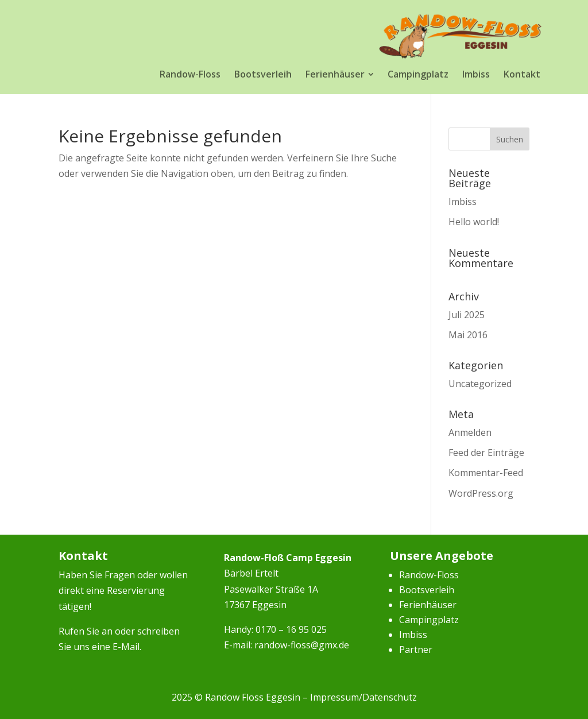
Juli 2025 (467, 315)
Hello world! (474, 222)
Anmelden (470, 432)
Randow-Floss (429, 575)
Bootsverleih (427, 590)
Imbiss (463, 202)
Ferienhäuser (428, 605)
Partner (416, 650)
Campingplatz (429, 620)
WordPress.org (481, 493)
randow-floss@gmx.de (302, 645)
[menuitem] (190, 74)
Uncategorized (480, 384)
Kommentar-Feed (486, 473)
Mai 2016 (468, 335)
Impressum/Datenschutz (363, 697)
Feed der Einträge (486, 453)
